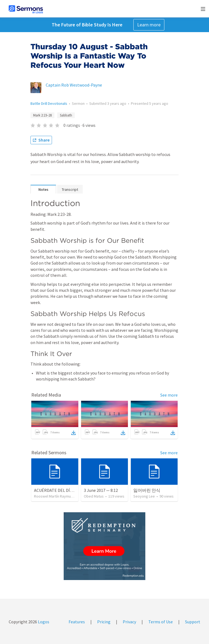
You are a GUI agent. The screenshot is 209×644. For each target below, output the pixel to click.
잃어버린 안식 (147, 490)
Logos (43, 622)
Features (77, 622)
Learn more (149, 25)
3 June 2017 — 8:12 (101, 490)
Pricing (104, 622)
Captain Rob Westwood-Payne (74, 85)
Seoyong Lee (144, 496)
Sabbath (66, 115)
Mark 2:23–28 (42, 115)
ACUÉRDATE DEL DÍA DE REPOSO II (66, 490)
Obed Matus (94, 496)
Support (193, 622)
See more (169, 395)
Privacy (129, 622)
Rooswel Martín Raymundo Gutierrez (64, 496)
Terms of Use (161, 622)
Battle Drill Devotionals (49, 103)
